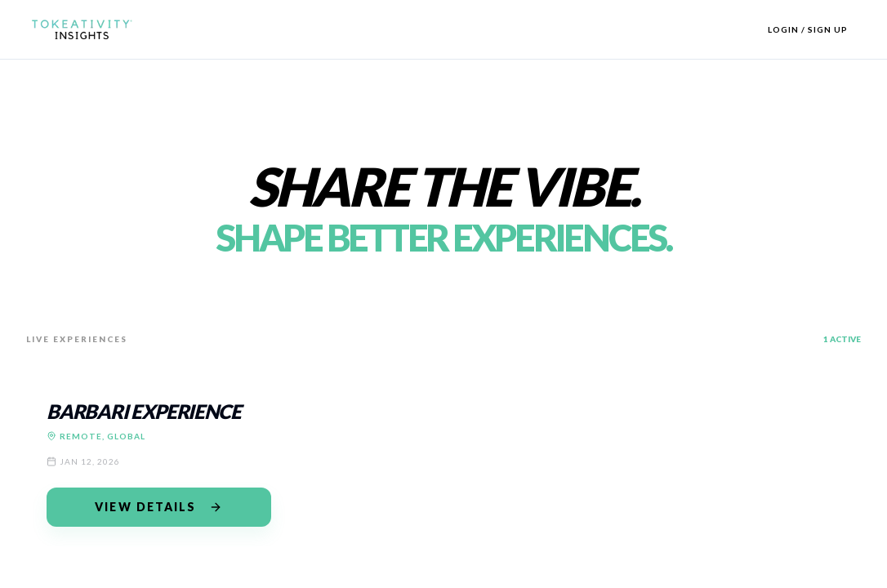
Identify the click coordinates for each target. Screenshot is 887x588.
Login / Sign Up (808, 29)
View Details (158, 507)
